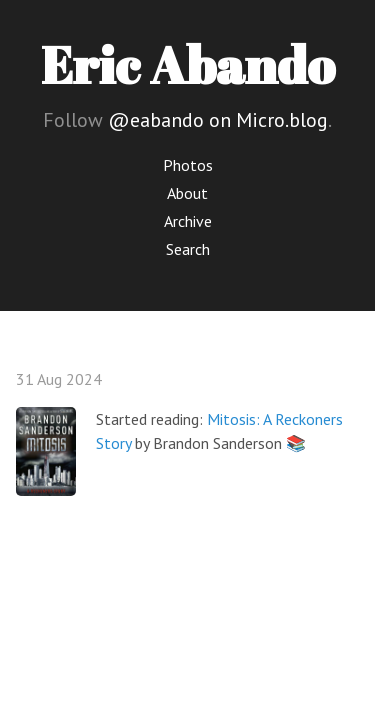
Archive (188, 221)
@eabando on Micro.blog (218, 120)
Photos (188, 165)
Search (188, 249)
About (187, 193)
